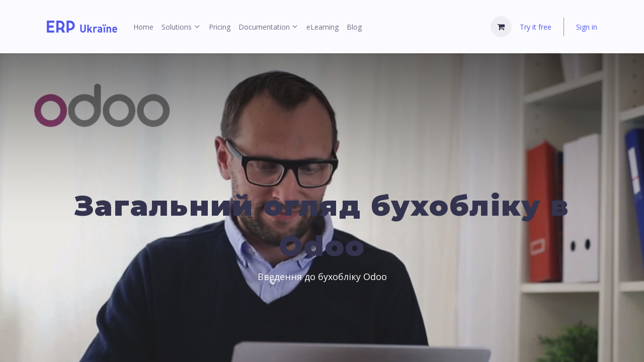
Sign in (587, 27)
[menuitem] (143, 27)
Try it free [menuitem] (536, 27)
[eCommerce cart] (501, 27)
